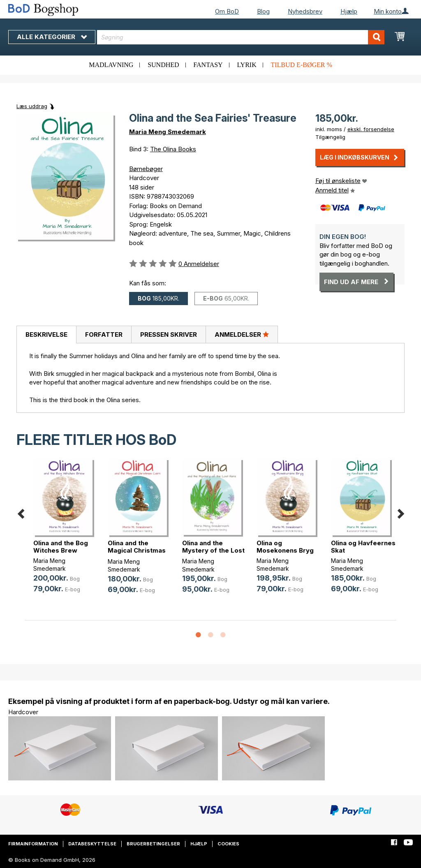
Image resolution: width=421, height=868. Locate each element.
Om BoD (227, 11)
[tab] (46, 335)
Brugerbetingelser (153, 844)
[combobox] (241, 37)
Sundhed (163, 65)
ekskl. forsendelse (371, 129)
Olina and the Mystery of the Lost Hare (213, 550)
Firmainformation (33, 844)
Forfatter (104, 334)
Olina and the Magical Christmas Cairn (137, 550)
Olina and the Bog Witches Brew (61, 547)
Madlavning (111, 65)
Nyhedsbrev (305, 11)
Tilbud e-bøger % (301, 65)
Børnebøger (146, 169)
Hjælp (349, 11)
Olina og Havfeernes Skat (363, 547)
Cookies (228, 844)
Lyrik (246, 65)
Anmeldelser (242, 334)
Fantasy (208, 65)
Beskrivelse (46, 334)
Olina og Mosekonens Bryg (285, 547)
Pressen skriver (169, 334)
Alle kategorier (52, 37)
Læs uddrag (32, 106)
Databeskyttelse (92, 844)
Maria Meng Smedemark (168, 132)
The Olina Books (173, 149)
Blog (263, 11)
